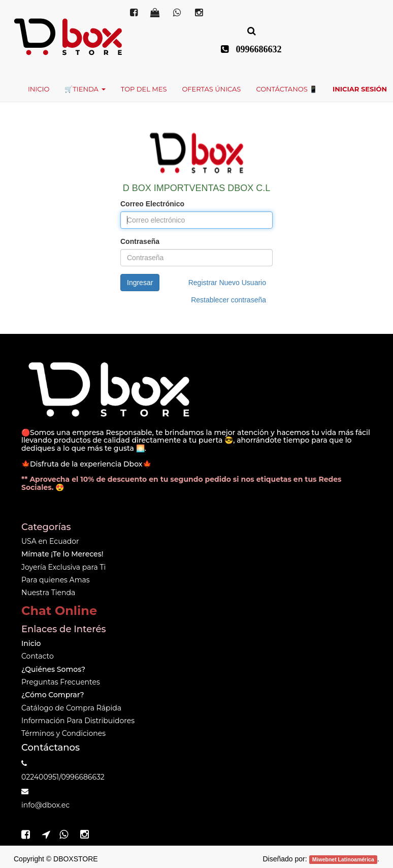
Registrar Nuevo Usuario (227, 283)
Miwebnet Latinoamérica (343, 859)
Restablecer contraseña (228, 300)
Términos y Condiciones (63, 733)
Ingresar (140, 283)
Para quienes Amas (56, 580)
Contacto (38, 656)
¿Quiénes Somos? (53, 669)
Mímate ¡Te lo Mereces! (62, 554)
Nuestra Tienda (48, 593)
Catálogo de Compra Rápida (71, 708)
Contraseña (140, 241)
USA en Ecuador (50, 541)
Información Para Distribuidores (78, 721)
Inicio (31, 643)
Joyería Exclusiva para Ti (63, 567)
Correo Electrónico (152, 204)
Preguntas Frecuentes (61, 682)
